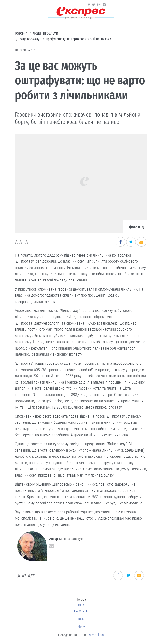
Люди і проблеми (45, 33)
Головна (21, 33)
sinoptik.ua (96, 635)
